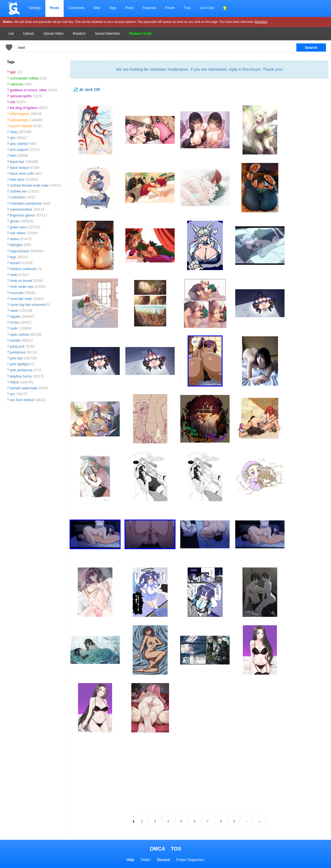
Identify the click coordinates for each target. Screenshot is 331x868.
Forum (170, 8)
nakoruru (16, 84)
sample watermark (24, 388)
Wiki (97, 8)
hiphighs (16, 245)
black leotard (19, 168)
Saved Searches (107, 34)
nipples (15, 317)
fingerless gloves (22, 215)
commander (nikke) (24, 78)
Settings (35, 8)
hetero (15, 239)
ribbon (15, 382)
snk (13, 102)
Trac (187, 8)
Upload (28, 34)
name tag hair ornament (28, 305)
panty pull (17, 346)
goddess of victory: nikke (28, 90)
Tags (113, 8)
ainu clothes (19, 144)
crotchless (17, 197)
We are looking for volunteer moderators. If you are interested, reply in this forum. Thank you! (199, 69)
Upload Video (53, 34)
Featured (149, 8)
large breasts (20, 251)
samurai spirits (21, 96)
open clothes (19, 335)
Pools (129, 8)
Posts (55, 8)
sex (13, 394)
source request (21, 126)
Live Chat (207, 8)
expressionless (21, 209)
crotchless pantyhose (26, 204)
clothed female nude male (29, 185)
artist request (20, 114)
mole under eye (22, 287)
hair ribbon (18, 233)
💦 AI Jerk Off (86, 90)
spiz (13, 72)
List (11, 34)
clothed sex (18, 191)
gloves (15, 221)
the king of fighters (24, 108)
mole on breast (21, 281)
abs (13, 138)
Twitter (145, 860)
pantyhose (18, 352)
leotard (15, 263)
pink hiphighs (20, 364)
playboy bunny (21, 376)
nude (14, 328)
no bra (15, 323)
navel (14, 311)
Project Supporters (190, 860)
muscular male (21, 299)
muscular (17, 293)
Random (79, 34)
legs (13, 257)
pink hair (16, 358)
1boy (14, 132)
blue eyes (17, 180)
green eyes (18, 227)
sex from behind (22, 400)
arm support (19, 150)
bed (13, 156)
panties (15, 341)
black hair (17, 162)
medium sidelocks (23, 269)
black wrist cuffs (22, 174)
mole (14, 275)
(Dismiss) (261, 22)
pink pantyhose (21, 370)
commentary (19, 120)
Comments (76, 8)
